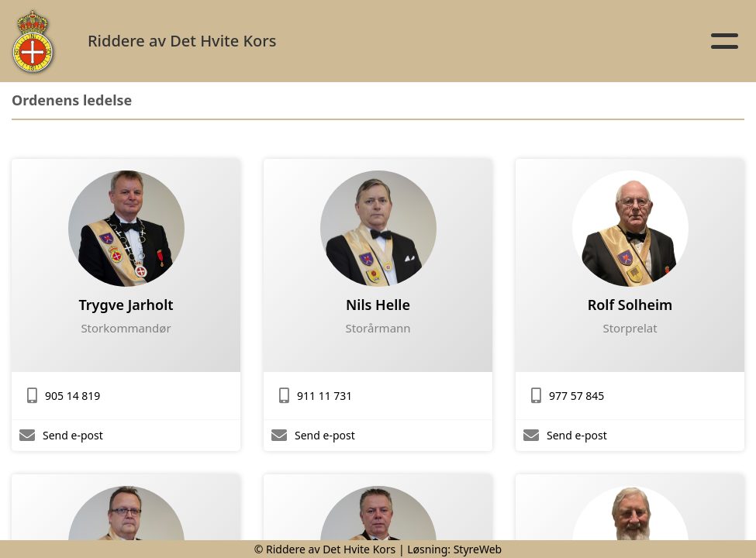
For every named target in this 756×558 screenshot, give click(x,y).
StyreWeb (478, 549)
